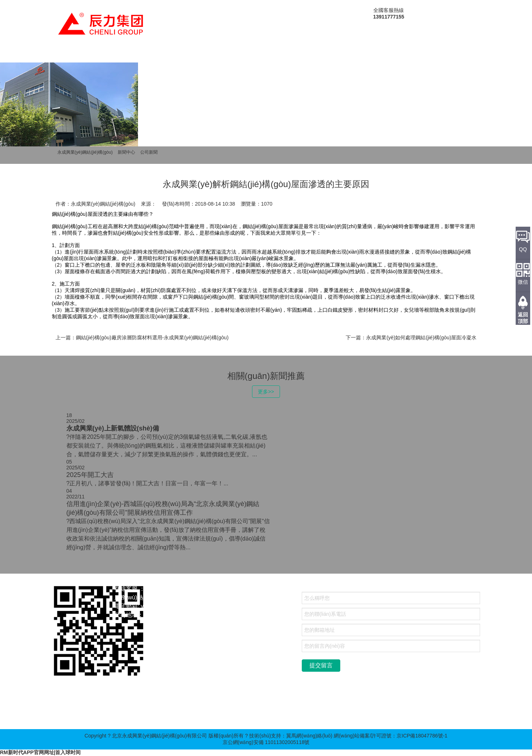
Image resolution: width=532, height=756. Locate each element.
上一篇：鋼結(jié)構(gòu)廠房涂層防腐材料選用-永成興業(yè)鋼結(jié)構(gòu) (142, 337)
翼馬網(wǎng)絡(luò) (309, 736)
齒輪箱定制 (159, 715)
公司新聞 (149, 152)
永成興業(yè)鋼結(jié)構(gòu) (85, 152)
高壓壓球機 (125, 715)
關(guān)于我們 (110, 55)
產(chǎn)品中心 (169, 55)
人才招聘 (302, 55)
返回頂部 (523, 318)
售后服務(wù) (349, 55)
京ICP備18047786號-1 (422, 736)
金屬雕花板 (91, 715)
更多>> (266, 392)
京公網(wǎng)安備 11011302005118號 (266, 742)
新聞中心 (220, 55)
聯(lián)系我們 (404, 55)
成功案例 (261, 55)
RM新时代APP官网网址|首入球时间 (40, 752)
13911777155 (172, 597)
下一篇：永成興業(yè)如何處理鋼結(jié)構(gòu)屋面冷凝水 (411, 337)
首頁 (66, 55)
